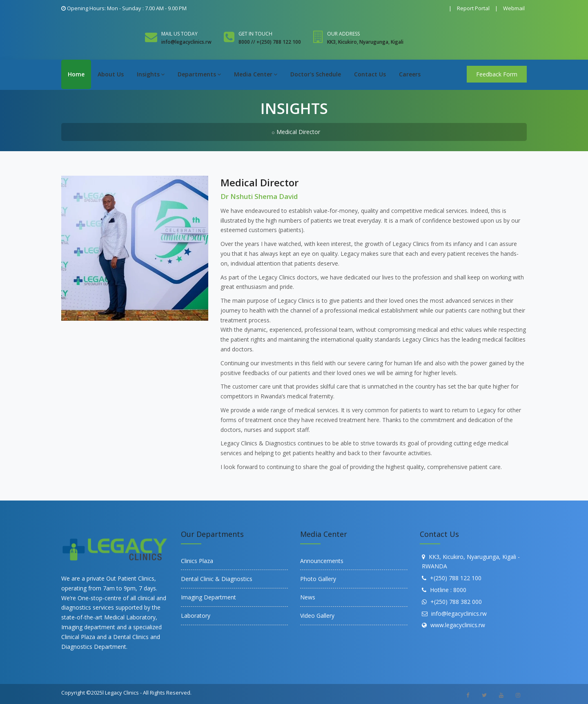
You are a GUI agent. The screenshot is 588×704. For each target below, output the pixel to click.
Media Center (256, 74)
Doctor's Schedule (316, 74)
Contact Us (370, 74)
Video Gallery (317, 616)
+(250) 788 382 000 (456, 602)
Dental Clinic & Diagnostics (217, 579)
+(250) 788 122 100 (456, 578)
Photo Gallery (318, 579)
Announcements (322, 561)
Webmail (514, 8)
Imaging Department (208, 597)
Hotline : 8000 (448, 590)
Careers (410, 74)
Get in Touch (255, 34)
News (308, 597)
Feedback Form (497, 74)
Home (76, 74)
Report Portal (473, 8)
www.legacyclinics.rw (458, 625)
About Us (111, 74)
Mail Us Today (179, 34)
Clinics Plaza (197, 561)
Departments (199, 74)
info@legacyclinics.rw (459, 613)
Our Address (343, 34)
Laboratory (196, 616)
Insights (151, 74)
